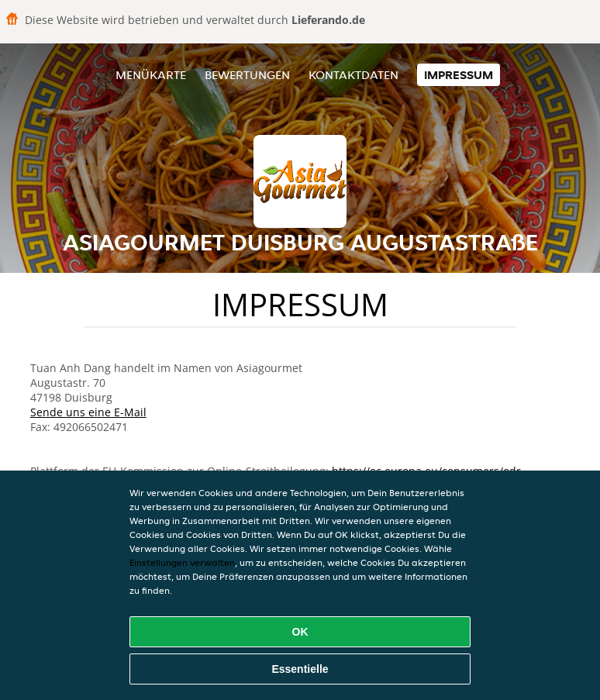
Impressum (459, 75)
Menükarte (151, 75)
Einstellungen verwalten (182, 562)
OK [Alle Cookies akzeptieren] (300, 632)
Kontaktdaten (353, 75)
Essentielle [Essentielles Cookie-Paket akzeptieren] (300, 669)
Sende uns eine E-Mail (88, 412)
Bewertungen (247, 75)
